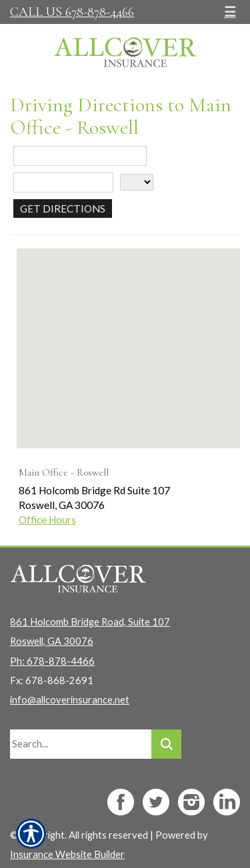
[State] (137, 182)
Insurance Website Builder (67, 854)
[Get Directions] (63, 209)
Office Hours (47, 520)
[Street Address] (80, 156)
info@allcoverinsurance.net (70, 700)
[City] (63, 183)
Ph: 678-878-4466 (52, 661)
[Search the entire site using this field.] (81, 744)
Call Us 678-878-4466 (72, 12)
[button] (129, 336)
